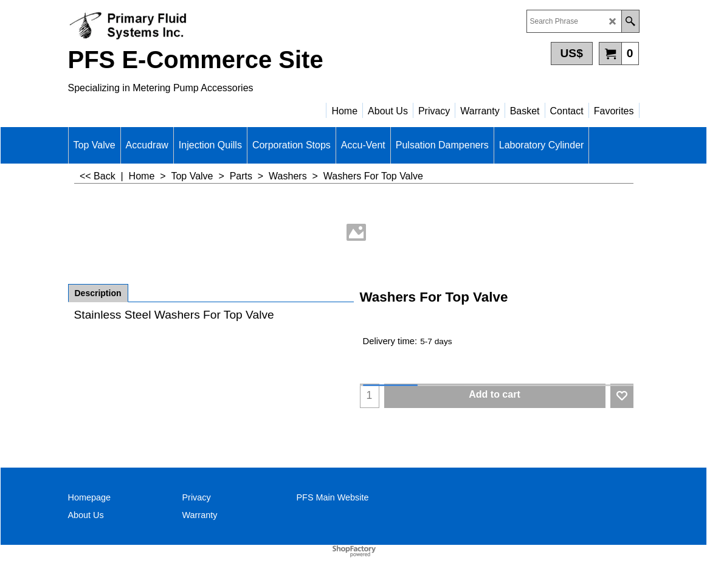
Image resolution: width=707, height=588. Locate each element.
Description (98, 293)
